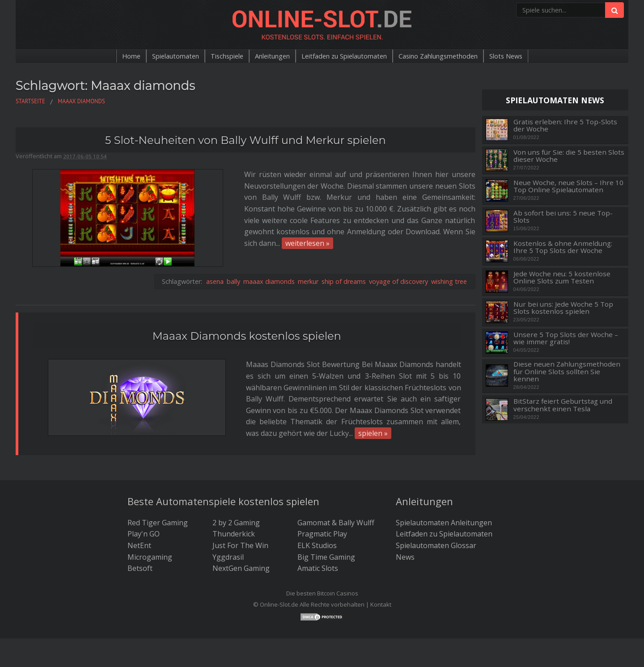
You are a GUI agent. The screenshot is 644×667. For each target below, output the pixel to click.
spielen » (182, 371)
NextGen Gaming (241, 542)
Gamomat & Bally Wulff (336, 496)
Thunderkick (234, 507)
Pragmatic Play (322, 507)
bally (233, 241)
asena (215, 241)
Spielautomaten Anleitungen (444, 496)
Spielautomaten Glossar (436, 519)
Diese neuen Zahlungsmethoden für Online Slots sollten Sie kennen (567, 371)
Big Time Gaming (326, 530)
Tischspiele (214, 56)
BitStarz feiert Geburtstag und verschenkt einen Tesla (563, 405)
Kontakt (381, 578)
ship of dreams (344, 241)
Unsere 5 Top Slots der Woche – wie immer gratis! (566, 338)
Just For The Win (240, 519)
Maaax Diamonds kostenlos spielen (247, 296)
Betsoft (140, 542)
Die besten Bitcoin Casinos (322, 566)
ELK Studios (317, 519)
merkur (308, 241)
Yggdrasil (228, 530)
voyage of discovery (398, 241)
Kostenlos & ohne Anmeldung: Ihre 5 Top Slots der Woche (563, 247)
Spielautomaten (157, 56)
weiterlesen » (141, 221)
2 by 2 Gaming (236, 496)
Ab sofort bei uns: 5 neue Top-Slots (563, 217)
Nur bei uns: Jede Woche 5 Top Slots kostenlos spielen (563, 308)
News (405, 530)
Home (109, 56)
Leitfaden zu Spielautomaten (346, 56)
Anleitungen (265, 56)
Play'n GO (144, 507)
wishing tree (449, 241)
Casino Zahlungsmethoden (451, 56)
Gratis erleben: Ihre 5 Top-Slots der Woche (565, 125)
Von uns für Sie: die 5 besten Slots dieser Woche (569, 156)
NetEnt (139, 519)
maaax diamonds (269, 241)
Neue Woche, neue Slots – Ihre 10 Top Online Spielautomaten (568, 186)
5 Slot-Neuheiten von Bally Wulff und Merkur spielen (246, 140)
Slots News (527, 56)
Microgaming (150, 530)
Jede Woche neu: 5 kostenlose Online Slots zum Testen (562, 277)
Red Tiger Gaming (158, 496)
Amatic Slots (318, 542)
